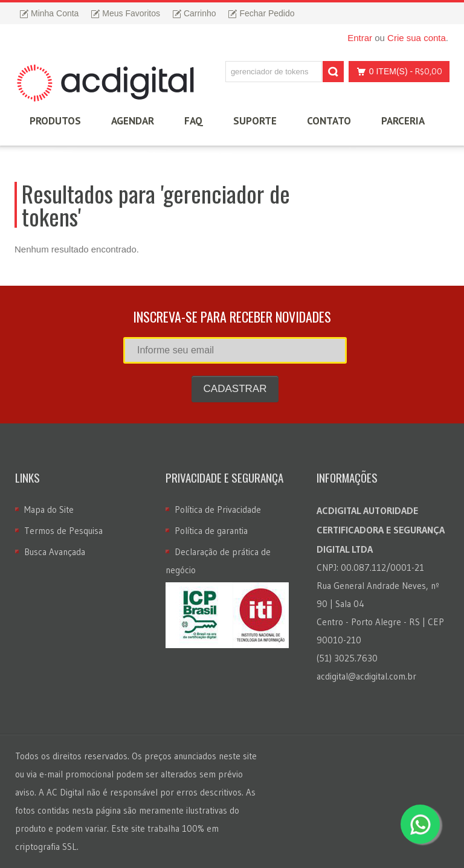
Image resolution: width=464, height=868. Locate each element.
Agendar (133, 121)
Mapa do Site (49, 510)
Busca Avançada (55, 552)
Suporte (255, 121)
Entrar (360, 38)
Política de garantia (211, 531)
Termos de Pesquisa (63, 531)
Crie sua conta (417, 38)
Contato (329, 121)
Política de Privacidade (218, 510)
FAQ (194, 121)
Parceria (403, 121)
